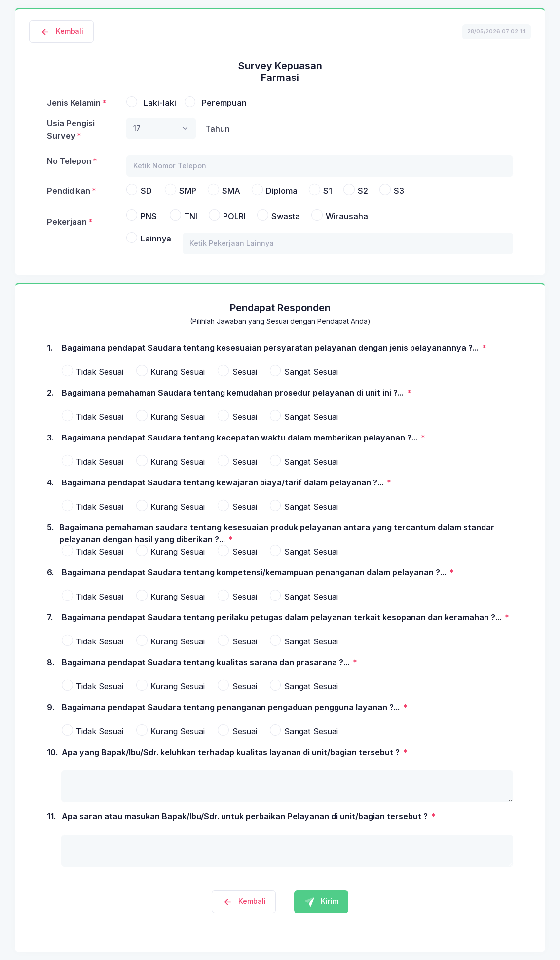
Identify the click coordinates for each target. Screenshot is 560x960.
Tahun (218, 129)
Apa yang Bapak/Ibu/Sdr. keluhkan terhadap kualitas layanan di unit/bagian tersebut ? (232, 752)
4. (50, 488)
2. (50, 399)
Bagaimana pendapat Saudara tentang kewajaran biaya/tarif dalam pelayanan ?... (224, 482)
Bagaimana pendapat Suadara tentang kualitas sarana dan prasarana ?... (206, 662)
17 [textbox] (137, 128)
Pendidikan (69, 191)
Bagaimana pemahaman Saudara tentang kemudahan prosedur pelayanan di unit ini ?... (234, 393)
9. (51, 713)
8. (51, 668)
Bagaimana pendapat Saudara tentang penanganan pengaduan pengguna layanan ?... (232, 707)
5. (50, 533)
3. (50, 443)
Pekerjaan (67, 222)
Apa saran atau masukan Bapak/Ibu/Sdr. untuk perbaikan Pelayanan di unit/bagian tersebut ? (246, 816)
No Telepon (69, 161)
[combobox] (161, 128)
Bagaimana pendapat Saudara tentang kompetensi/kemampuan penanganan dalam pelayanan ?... (255, 572)
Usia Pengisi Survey (71, 129)
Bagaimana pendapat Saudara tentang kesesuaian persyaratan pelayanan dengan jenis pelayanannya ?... (271, 348)
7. (50, 623)
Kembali (61, 31)
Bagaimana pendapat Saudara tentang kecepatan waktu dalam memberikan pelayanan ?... (241, 438)
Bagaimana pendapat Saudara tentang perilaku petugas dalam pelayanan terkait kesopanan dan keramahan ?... (282, 617)
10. (52, 758)
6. (50, 578)
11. (51, 822)
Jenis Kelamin (74, 103)
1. (50, 354)
